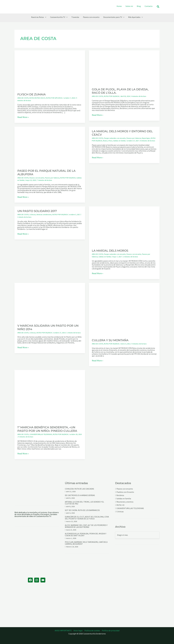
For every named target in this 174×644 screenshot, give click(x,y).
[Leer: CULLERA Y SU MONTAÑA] (124, 309)
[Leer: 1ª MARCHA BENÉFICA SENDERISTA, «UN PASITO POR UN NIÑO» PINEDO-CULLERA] (50, 396)
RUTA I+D (120, 505)
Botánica (120, 495)
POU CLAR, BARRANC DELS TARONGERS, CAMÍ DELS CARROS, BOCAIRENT (86, 543)
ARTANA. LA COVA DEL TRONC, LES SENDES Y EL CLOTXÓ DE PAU (84, 503)
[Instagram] (37, 580)
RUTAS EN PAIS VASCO (37, 98)
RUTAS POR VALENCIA (112, 96)
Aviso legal (78, 631)
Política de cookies (92, 631)
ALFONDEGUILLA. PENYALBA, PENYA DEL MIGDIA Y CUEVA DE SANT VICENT (86, 535)
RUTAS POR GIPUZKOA (54, 98)
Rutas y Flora (108, 141)
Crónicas (33, 215)
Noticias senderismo (44, 215)
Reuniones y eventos (125, 502)
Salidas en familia (119, 141)
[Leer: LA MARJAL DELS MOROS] (124, 226)
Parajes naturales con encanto (115, 138)
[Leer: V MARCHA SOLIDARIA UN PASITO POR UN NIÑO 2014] (50, 302)
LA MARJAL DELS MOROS (110, 251)
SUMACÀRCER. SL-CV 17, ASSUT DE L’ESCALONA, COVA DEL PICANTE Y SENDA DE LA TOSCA (87, 518)
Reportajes (146, 138)
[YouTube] (43, 580)
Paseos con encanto (37, 178)
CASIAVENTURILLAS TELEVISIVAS (41, 434)
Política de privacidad (111, 631)
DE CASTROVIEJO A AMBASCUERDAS (80, 495)
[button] (158, 7)
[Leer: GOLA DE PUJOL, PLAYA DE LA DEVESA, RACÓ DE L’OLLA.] (124, 67)
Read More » (23, 117)
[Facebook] (30, 580)
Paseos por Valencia (52, 178)
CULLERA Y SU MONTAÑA (110, 340)
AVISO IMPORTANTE (63, 631)
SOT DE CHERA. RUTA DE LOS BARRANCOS (82, 510)
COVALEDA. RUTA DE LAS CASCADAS (79, 489)
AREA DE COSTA (23, 98)
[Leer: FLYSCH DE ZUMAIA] (50, 70)
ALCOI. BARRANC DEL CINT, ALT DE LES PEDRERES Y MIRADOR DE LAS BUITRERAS (86, 526)
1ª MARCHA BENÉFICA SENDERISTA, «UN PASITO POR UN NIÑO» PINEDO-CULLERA (47, 429)
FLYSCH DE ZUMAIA (32, 94)
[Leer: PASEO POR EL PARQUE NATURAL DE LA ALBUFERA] (50, 146)
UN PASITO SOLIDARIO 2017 (37, 211)
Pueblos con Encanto (125, 492)
